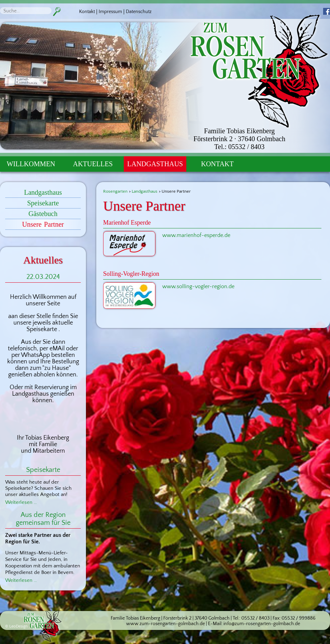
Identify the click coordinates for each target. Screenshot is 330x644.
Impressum (110, 12)
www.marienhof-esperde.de (196, 235)
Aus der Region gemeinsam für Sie (43, 519)
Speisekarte (43, 203)
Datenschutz (139, 12)
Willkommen (31, 164)
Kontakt (87, 12)
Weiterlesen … (21, 502)
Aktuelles (93, 164)
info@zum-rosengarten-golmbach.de (262, 624)
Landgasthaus (155, 164)
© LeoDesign (16, 626)
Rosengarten (115, 191)
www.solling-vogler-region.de (198, 286)
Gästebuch (43, 214)
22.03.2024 (43, 277)
